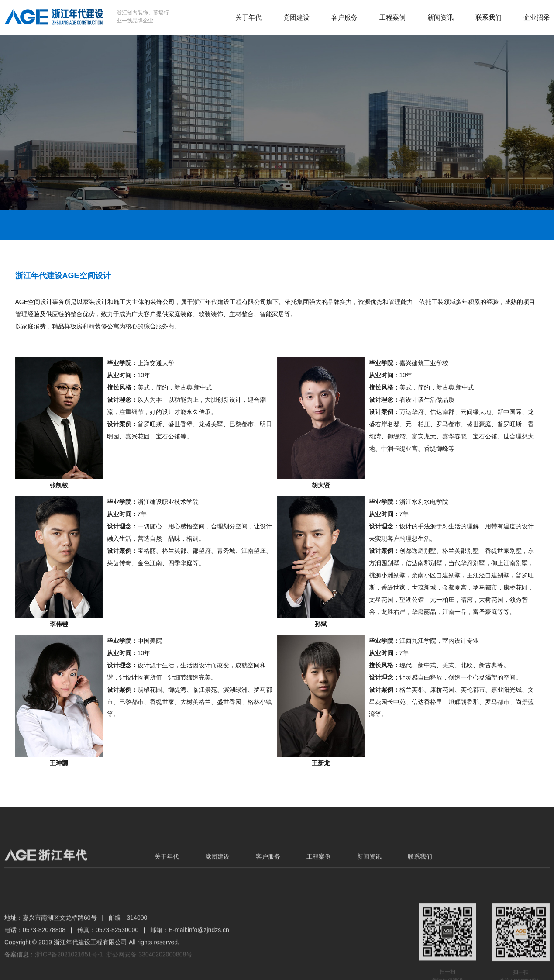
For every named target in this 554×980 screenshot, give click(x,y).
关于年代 (248, 17)
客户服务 (344, 17)
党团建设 (296, 17)
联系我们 (489, 17)
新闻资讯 (440, 17)
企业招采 (537, 17)
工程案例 (392, 17)
